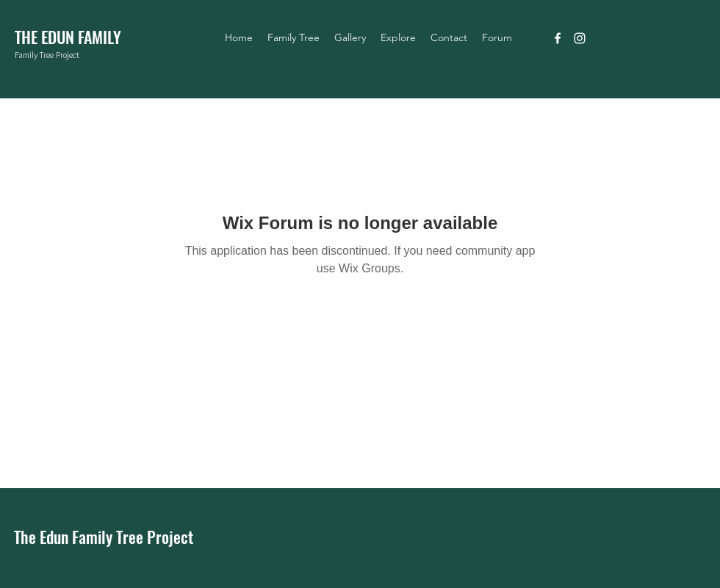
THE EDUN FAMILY (68, 37)
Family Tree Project (47, 55)
